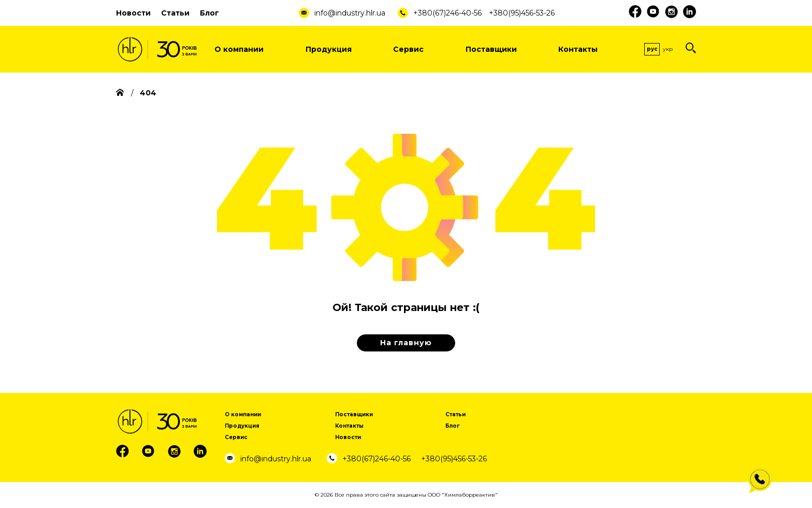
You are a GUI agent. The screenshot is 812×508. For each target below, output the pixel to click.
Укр (668, 49)
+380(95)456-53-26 (522, 13)
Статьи (175, 13)
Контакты (578, 49)
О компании (239, 49)
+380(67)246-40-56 (447, 13)
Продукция (329, 49)
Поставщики (491, 49)
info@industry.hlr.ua (350, 13)
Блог (209, 13)
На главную (406, 343)
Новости (133, 13)
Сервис (408, 49)
